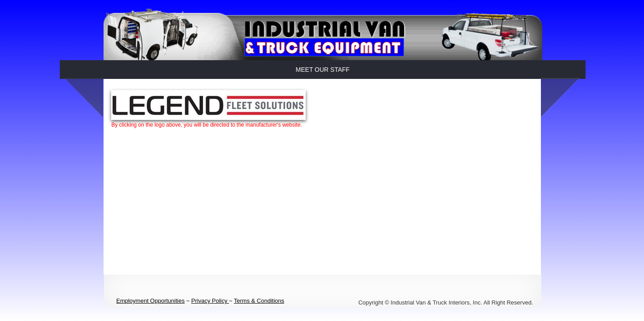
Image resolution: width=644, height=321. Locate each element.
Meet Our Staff (323, 70)
